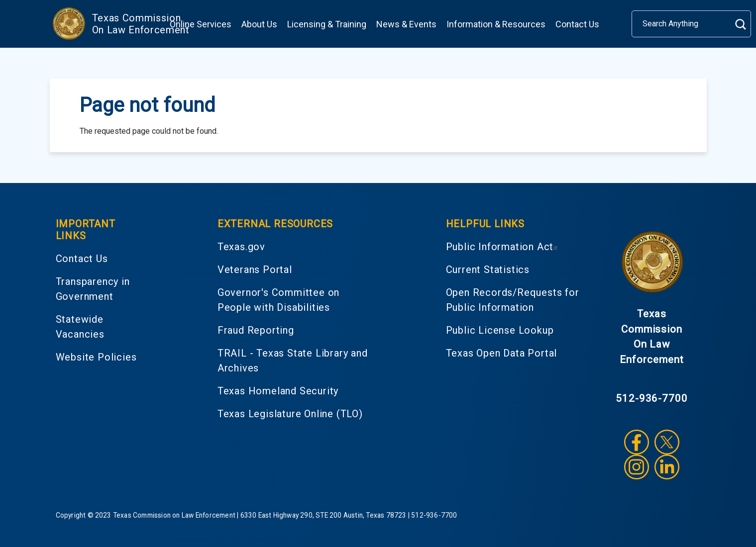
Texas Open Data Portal (502, 353)
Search (740, 24)
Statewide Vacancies (80, 327)
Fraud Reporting (256, 330)
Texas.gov (241, 247)
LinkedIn (667, 467)
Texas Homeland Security (278, 391)
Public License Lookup (500, 330)
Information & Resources (496, 24)
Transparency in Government (93, 289)
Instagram (637, 467)
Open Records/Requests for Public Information (513, 300)
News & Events (406, 24)
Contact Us (577, 24)
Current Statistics (488, 270)
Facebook (637, 442)
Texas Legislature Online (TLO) (290, 414)
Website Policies (96, 357)
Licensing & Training (327, 24)
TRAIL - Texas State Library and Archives (293, 361)
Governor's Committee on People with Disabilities (278, 300)
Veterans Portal (255, 270)
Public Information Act (503, 247)
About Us (259, 24)
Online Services (201, 24)
